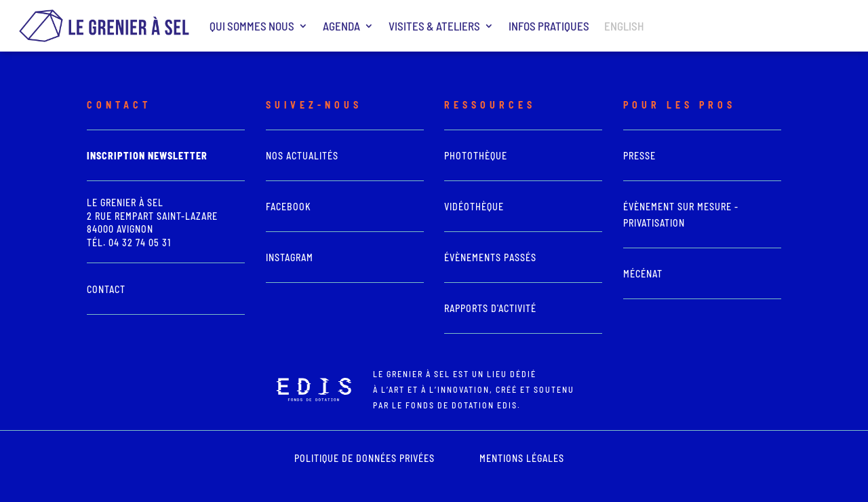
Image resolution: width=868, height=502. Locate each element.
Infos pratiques (549, 26)
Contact (106, 289)
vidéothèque (474, 207)
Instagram (290, 257)
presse (639, 156)
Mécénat (643, 274)
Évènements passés (490, 257)
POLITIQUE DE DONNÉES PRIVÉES (364, 458)
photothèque (476, 156)
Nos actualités (302, 156)
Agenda (341, 26)
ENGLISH (624, 26)
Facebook (289, 207)
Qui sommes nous (252, 26)
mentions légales (522, 458)
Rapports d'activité (490, 308)
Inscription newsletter (147, 156)
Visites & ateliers (434, 26)
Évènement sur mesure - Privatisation (681, 215)
